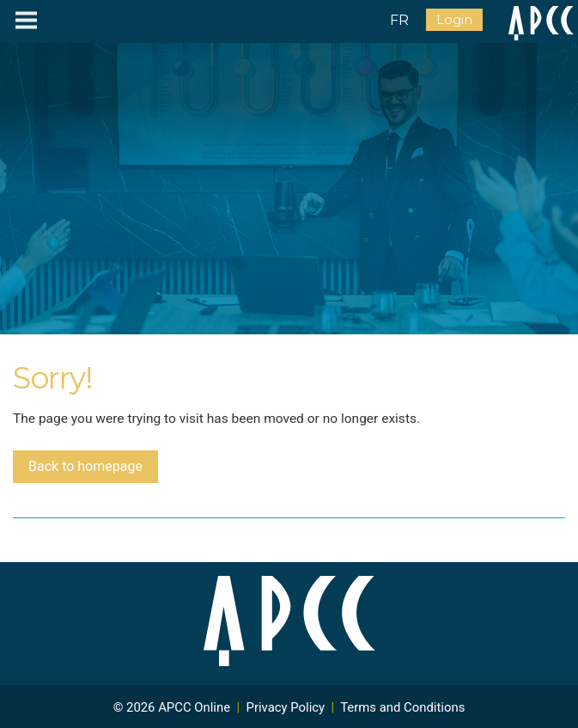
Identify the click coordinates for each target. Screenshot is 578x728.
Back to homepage (85, 466)
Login (454, 20)
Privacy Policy (286, 707)
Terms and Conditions (402, 707)
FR (399, 20)
